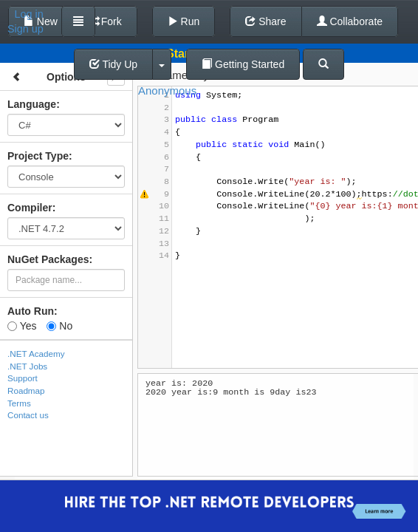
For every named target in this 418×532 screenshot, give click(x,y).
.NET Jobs (27, 366)
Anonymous (167, 91)
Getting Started (243, 64)
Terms (19, 403)
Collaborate (350, 21)
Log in (29, 14)
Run (184, 21)
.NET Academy (36, 354)
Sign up (25, 29)
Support (23, 378)
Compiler (30, 208)
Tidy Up (113, 64)
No (59, 326)
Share (265, 21)
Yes (22, 326)
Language (32, 104)
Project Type (38, 156)
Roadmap (26, 391)
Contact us (28, 415)
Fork (105, 21)
